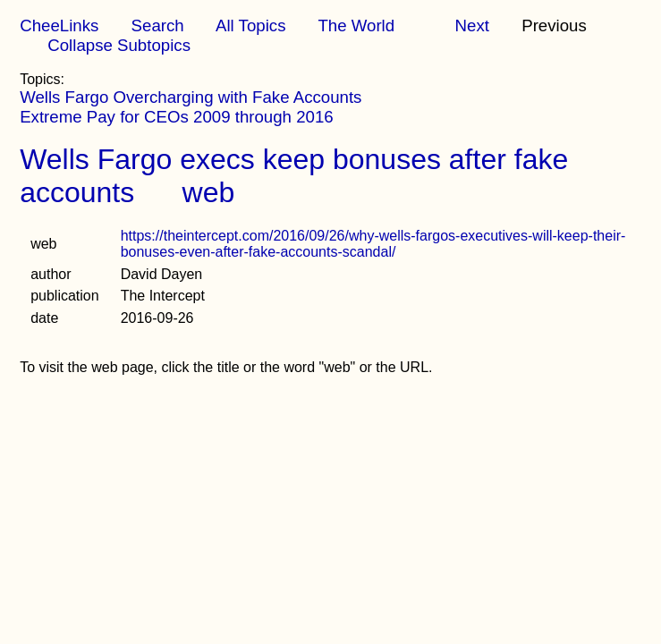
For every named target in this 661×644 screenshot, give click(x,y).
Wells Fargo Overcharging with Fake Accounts (191, 97)
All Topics (250, 25)
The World (356, 25)
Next (472, 25)
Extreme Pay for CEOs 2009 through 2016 (177, 117)
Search (158, 25)
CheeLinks (59, 25)
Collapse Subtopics (119, 45)
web (209, 192)
